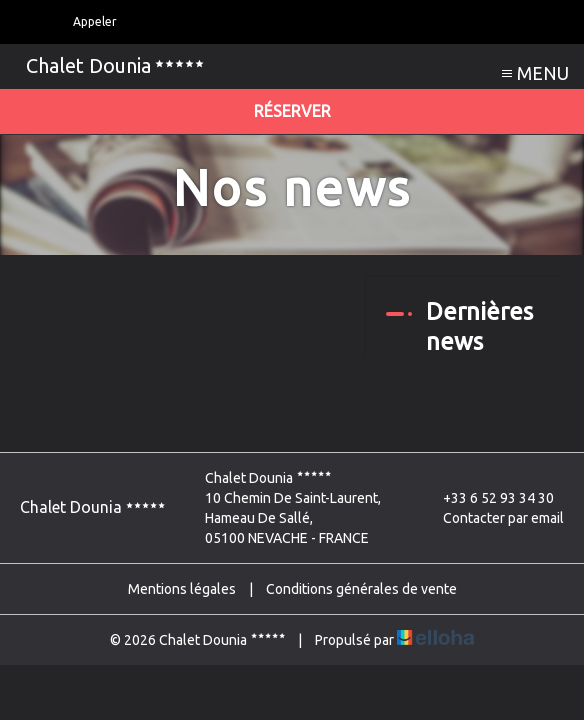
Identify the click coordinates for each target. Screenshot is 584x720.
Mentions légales (182, 589)
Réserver (292, 111)
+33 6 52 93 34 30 (487, 498)
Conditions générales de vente (361, 589)
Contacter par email (492, 518)
